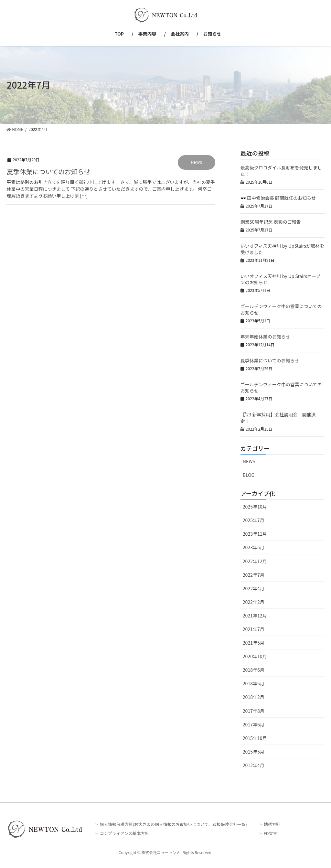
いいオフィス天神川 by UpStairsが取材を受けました (282, 249)
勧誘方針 (272, 824)
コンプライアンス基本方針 (124, 833)
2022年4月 (254, 588)
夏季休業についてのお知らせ (48, 171)
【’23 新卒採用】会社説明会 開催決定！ (278, 418)
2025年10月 (255, 507)
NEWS (197, 162)
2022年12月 (255, 561)
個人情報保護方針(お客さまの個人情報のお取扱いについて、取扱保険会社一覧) (173, 824)
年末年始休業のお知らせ (265, 337)
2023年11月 (255, 534)
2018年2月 (254, 697)
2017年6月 (254, 724)
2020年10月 (255, 656)
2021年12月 (255, 616)
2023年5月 (254, 547)
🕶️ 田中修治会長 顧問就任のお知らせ (278, 198)
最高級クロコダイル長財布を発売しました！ (281, 171)
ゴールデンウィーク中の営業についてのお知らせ (281, 309)
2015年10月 (255, 738)
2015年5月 (254, 752)
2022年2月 (254, 602)
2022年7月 (254, 575)
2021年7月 (254, 629)
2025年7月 (254, 520)
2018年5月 (254, 683)
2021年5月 (254, 643)
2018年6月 (254, 670)
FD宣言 (270, 833)
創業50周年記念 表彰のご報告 (271, 222)
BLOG (249, 475)
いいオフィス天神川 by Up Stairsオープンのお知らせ (280, 279)
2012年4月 (254, 765)
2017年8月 (254, 711)
